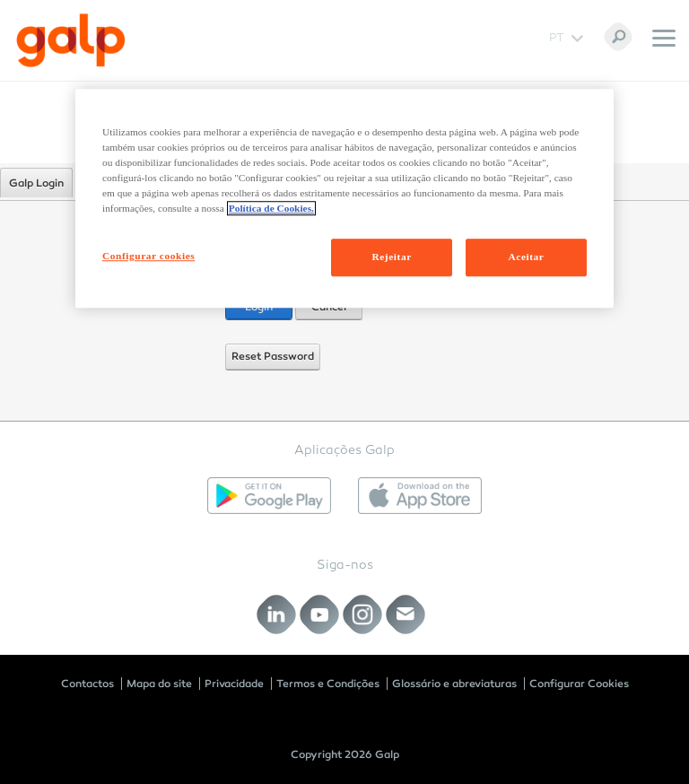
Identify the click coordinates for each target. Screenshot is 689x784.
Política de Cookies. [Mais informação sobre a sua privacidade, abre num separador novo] (271, 209)
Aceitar (527, 257)
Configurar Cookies (579, 684)
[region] (344, 198)
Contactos (87, 684)
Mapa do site (159, 684)
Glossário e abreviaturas (454, 684)
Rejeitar (391, 257)
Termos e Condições (328, 684)
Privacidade (234, 684)
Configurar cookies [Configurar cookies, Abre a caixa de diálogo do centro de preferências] (148, 257)
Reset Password (273, 356)
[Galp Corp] (71, 40)
